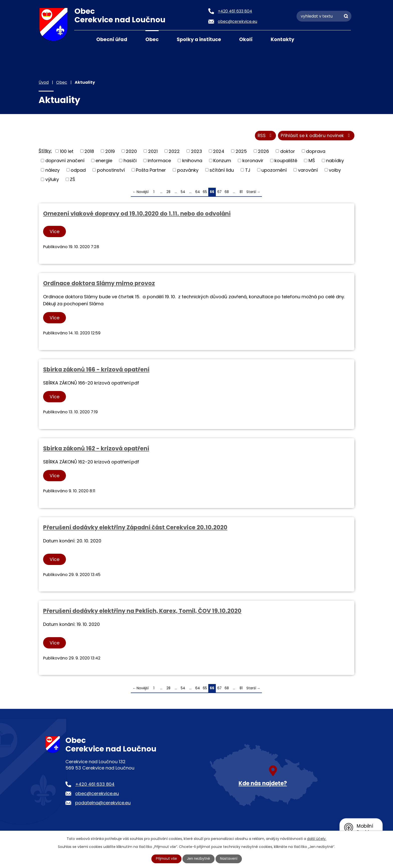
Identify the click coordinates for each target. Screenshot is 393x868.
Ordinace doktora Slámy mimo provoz (99, 283)
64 (198, 192)
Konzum (222, 161)
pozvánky (188, 170)
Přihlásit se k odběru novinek (316, 136)
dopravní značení (65, 161)
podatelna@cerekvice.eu (103, 803)
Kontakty (282, 39)
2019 (110, 152)
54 (183, 192)
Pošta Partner (151, 170)
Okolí (246, 39)
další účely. (317, 839)
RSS (265, 136)
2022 (174, 152)
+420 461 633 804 (95, 785)
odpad (78, 170)
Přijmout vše (166, 859)
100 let (67, 152)
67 (219, 192)
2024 (219, 152)
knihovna (192, 161)
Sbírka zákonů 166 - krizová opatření (96, 370)
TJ (248, 170)
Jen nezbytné (199, 859)
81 (241, 192)
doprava (316, 152)
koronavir (253, 161)
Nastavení (229, 859)
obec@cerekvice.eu (97, 794)
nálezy (53, 170)
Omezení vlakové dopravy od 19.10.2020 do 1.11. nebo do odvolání (137, 214)
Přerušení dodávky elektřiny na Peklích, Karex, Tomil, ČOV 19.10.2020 (142, 611)
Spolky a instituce (199, 39)
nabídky (335, 161)
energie (104, 161)
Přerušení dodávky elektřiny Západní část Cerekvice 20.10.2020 (135, 528)
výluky (52, 180)
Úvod (80, 39)
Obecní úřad (112, 39)
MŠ (312, 161)
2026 (263, 152)
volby (335, 170)
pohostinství (111, 170)
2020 (131, 152)
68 (227, 192)
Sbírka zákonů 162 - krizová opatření (96, 449)
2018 (89, 152)
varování (308, 170)
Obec (152, 39)
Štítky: (45, 151)
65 (205, 192)
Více (55, 232)
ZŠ (73, 180)
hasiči (130, 161)
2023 (197, 152)
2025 (241, 152)
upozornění (274, 170)
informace (159, 161)
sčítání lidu (222, 170)
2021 (153, 152)
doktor (288, 152)
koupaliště (286, 161)
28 (168, 192)
